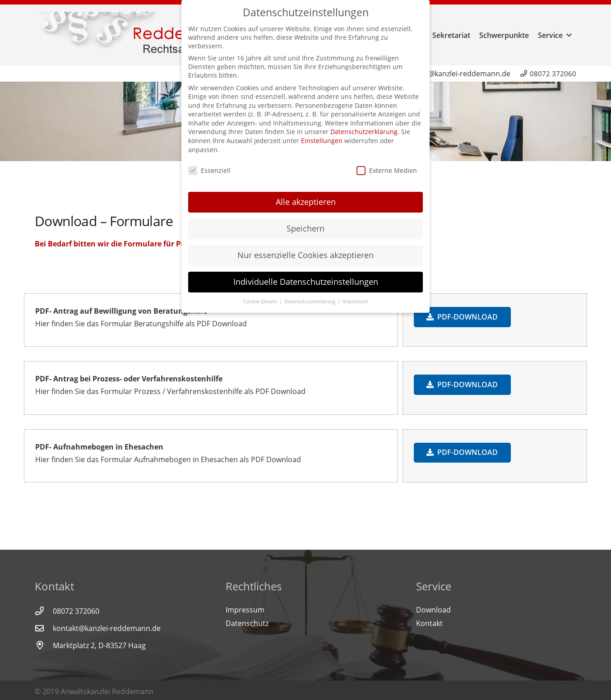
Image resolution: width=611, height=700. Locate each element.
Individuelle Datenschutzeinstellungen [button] (306, 278)
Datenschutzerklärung (364, 127)
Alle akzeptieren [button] (306, 198)
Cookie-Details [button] (261, 297)
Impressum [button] (355, 297)
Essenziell (209, 166)
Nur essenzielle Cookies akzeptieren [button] (305, 251)
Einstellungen (322, 137)
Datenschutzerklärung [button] (310, 297)
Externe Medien (387, 166)
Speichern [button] (305, 224)
